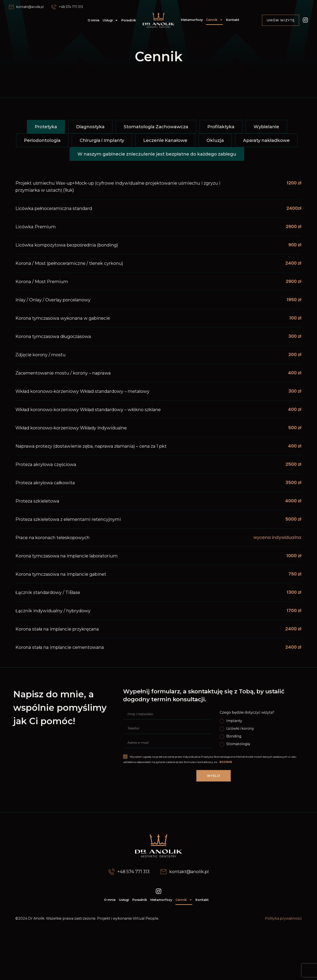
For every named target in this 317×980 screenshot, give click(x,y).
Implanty (234, 721)
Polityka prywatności (283, 918)
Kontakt (233, 20)
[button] (46, 127)
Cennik (214, 20)
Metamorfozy (192, 20)
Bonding (234, 736)
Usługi (110, 20)
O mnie (93, 20)
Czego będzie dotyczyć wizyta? (247, 713)
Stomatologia (238, 744)
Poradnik (129, 20)
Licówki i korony (240, 729)
